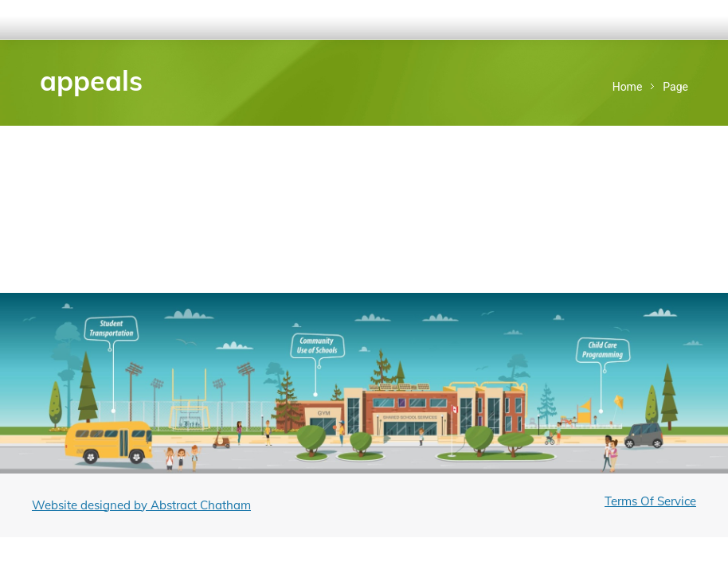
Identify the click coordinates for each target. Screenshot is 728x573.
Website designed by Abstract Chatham (141, 505)
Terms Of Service (650, 501)
